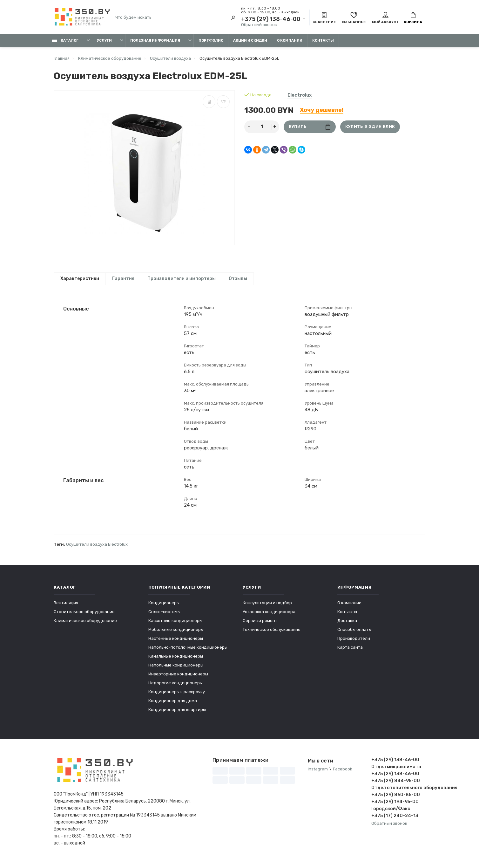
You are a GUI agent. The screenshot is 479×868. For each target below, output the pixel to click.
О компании (290, 41)
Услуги (104, 41)
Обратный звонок (259, 25)
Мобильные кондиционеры (176, 634)
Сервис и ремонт (260, 625)
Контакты (323, 41)
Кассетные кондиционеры (175, 625)
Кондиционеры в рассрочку (177, 697)
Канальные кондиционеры (176, 661)
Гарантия (123, 279)
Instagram (318, 774)
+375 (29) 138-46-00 (271, 19)
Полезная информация (155, 41)
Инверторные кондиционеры (178, 679)
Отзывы (238, 279)
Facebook (343, 774)
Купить (310, 127)
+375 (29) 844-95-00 (396, 786)
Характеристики (80, 279)
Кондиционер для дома (173, 705)
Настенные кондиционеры (176, 643)
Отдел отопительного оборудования (398, 793)
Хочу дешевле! (322, 110)
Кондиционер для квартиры (177, 714)
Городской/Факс (391, 813)
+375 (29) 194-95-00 (395, 806)
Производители (354, 643)
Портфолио (211, 41)
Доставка (347, 625)
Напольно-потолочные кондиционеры (188, 652)
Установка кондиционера (269, 616)
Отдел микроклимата (396, 772)
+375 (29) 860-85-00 (396, 800)
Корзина (413, 18)
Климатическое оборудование (85, 625)
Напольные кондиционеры (176, 670)
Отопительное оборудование (84, 616)
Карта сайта (350, 652)
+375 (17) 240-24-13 (395, 820)
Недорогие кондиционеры (175, 688)
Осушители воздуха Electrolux (97, 549)
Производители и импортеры (182, 279)
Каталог (65, 41)
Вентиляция (66, 608)
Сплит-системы (164, 616)
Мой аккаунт (385, 18)
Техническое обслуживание (272, 634)
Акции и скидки (250, 41)
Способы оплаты (354, 634)
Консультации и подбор (267, 608)
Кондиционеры (164, 608)
